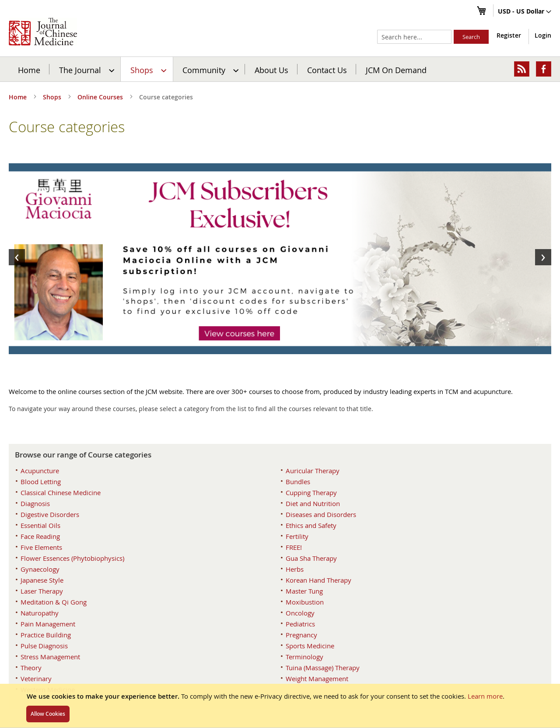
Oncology (300, 613)
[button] (525, 12)
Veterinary (36, 679)
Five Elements (41, 547)
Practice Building (46, 635)
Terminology (304, 657)
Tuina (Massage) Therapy (323, 668)
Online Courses (101, 97)
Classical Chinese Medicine (61, 492)
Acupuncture (40, 471)
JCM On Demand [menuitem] (396, 70)
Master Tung (304, 591)
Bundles (298, 482)
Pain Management (48, 624)
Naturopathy (40, 613)
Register (509, 35)
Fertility (297, 536)
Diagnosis (35, 503)
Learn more (485, 696)
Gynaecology (40, 569)
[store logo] (43, 32)
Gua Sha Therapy (311, 558)
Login (543, 35)
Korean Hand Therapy (318, 580)
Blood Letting (41, 482)
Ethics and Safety (311, 525)
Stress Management (50, 657)
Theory (31, 668)
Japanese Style (42, 580)
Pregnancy (301, 635)
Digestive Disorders (50, 514)
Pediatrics (300, 624)
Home (29, 70)
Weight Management (317, 679)
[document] (280, 706)
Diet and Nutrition (313, 503)
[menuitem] (86, 69)
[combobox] (414, 37)
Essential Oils (40, 525)
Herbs (295, 569)
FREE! (294, 547)
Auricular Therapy (313, 471)
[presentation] (17, 257)
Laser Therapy (42, 591)
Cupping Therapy (311, 492)
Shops (53, 97)
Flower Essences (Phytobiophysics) (72, 558)
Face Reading (40, 536)
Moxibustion (305, 602)
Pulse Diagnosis (44, 646)
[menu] (280, 69)
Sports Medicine (310, 646)
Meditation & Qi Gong (54, 602)
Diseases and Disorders (321, 514)
